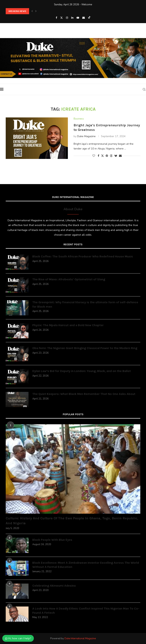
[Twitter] (61, 18)
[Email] (84, 18)
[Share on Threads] (111, 156)
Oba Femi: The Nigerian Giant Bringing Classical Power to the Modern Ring (85, 348)
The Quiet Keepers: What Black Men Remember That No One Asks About (84, 394)
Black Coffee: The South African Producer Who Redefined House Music (83, 256)
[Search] (144, 89)
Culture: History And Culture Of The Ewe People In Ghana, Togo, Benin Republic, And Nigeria (72, 521)
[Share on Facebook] (98, 156)
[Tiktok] (89, 18)
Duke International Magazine (80, 639)
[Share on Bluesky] (116, 156)
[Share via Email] (120, 156)
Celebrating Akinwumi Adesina (54, 586)
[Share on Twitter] (102, 156)
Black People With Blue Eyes (52, 540)
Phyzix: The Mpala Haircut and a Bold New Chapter (68, 325)
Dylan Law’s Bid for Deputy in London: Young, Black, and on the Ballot (82, 371)
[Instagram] (67, 18)
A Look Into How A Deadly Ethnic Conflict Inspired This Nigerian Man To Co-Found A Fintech (86, 611)
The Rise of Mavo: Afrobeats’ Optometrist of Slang (69, 279)
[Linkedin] (72, 18)
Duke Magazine (86, 136)
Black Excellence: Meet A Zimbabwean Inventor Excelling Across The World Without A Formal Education (86, 565)
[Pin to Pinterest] (107, 156)
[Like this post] (94, 156)
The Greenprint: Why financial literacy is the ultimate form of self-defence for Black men (85, 304)
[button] (32, 11)
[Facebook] (56, 18)
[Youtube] (78, 18)
